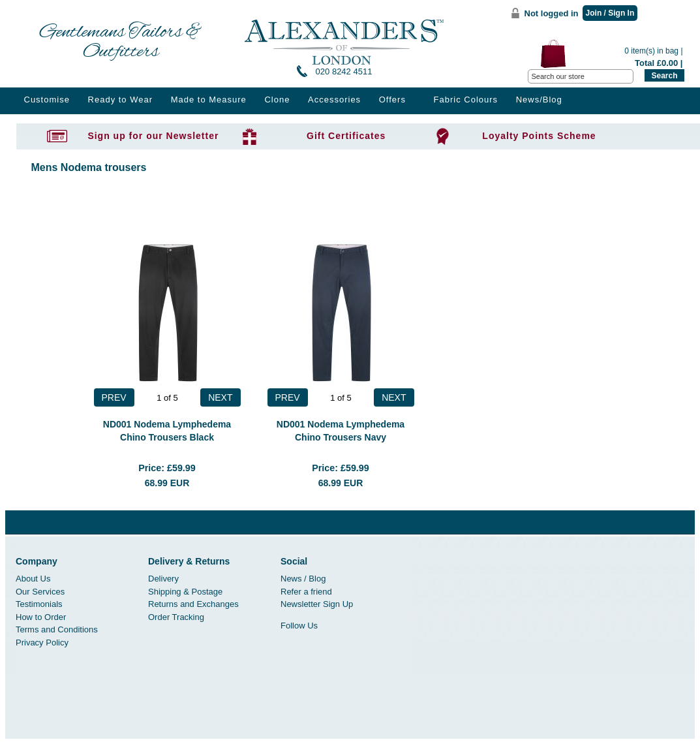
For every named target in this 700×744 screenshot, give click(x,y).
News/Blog (539, 100)
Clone (277, 100)
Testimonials (39, 604)
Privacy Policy (42, 643)
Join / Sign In (610, 13)
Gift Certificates (346, 136)
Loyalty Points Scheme (539, 136)
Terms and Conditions (57, 629)
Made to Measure (209, 100)
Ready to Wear (120, 100)
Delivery (163, 579)
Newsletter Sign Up (317, 604)
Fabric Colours (466, 100)
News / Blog (303, 579)
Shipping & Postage (185, 592)
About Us (33, 579)
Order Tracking (176, 617)
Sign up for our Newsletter (153, 136)
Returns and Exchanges (193, 604)
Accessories (334, 100)
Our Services (40, 592)
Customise (47, 100)
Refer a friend (306, 592)
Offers (392, 100)
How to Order (41, 617)
